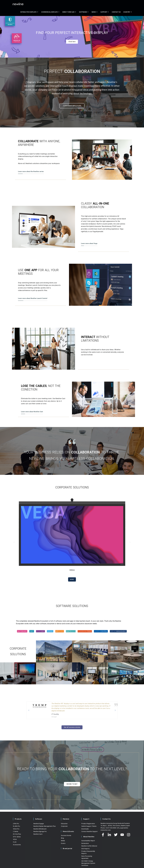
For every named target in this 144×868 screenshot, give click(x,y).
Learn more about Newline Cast (32, 412)
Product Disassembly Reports (88, 852)
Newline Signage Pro (40, 831)
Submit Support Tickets (89, 826)
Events (63, 843)
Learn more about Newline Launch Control (33, 298)
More (72, 579)
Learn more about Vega (89, 243)
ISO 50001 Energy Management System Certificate (88, 863)
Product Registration (88, 824)
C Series (16, 831)
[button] (14, 542)
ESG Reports (85, 849)
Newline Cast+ (38, 834)
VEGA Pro (16, 829)
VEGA (15, 839)
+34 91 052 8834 (111, 828)
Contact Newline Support (89, 831)
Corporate (64, 826)
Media (63, 841)
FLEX (15, 842)
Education (64, 824)
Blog (62, 838)
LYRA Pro (16, 824)
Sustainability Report (88, 841)
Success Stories (66, 835)
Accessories (17, 845)
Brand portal (67, 848)
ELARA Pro (17, 826)
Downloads (85, 829)
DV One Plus (17, 834)
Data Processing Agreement (87, 857)
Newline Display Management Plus (44, 826)
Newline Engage (39, 824)
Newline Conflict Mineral (89, 846)
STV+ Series (17, 837)
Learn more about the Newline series (31, 171)
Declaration (85, 843)
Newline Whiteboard (40, 829)
